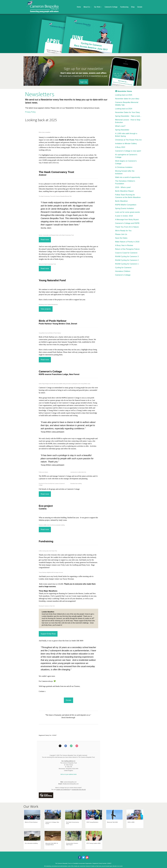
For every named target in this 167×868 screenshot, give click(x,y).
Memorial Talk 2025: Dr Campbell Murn (52, 844)
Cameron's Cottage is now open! (128, 151)
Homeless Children (123, 271)
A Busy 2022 (120, 147)
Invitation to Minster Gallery (126, 144)
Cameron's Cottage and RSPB (127, 223)
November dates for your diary (127, 99)
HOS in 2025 (131, 822)
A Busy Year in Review (124, 245)
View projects (46, 309)
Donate (140, 7)
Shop (133, 7)
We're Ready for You (123, 231)
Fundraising (124, 7)
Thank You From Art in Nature (127, 227)
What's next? (120, 126)
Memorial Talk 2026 (112, 822)
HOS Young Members (92, 822)
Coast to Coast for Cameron (126, 253)
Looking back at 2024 (124, 109)
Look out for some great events (127, 212)
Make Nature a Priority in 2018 (127, 242)
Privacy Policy (30, 112)
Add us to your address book (69, 774)
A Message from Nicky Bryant (127, 220)
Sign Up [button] (84, 82)
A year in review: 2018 (124, 216)
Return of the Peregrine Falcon (127, 249)
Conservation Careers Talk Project (72, 844)
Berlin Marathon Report (124, 191)
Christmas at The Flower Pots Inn (128, 140)
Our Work (98, 7)
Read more (45, 240)
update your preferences (63, 790)
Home (79, 7)
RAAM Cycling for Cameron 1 (127, 264)
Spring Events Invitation (125, 208)
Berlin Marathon (121, 201)
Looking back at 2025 (124, 95)
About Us (87, 7)
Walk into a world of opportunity (128, 177)
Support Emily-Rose (48, 634)
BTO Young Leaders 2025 (94, 843)
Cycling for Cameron (123, 268)
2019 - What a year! (123, 187)
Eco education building (31, 843)
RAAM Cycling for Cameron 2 (127, 260)
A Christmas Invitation (124, 167)
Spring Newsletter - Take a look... (128, 116)
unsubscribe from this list (79, 790)
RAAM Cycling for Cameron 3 (127, 256)
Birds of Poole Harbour (31, 822)
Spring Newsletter (122, 130)
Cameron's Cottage (111, 7)
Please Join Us (121, 234)
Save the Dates (121, 238)
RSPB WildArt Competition (126, 205)
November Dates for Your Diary (128, 112)
